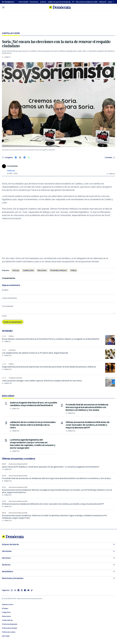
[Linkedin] (18, 590)
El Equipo (5, 608)
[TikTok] (32, 590)
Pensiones (34, 2)
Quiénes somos (8, 605)
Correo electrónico (9, 298)
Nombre (5, 290)
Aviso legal (6, 636)
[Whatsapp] (12, 590)
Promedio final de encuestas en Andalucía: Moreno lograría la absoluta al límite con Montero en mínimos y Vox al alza (87, 407)
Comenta (110, 158)
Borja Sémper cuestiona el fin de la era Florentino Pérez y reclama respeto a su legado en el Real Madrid (51, 339)
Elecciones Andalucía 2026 (87, 2)
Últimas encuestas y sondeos (19, 459)
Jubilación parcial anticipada (59, 2)
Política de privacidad (9, 628)
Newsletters (58, 571)
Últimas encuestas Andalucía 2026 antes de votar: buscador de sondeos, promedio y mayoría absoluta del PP (88, 425)
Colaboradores (7, 620)
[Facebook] (25, 590)
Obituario (103, 2)
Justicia (43, 2)
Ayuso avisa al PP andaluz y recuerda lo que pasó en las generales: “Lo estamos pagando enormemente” (51, 467)
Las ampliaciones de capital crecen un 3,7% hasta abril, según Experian (35, 353)
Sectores (58, 565)
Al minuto (7, 331)
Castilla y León (11, 33)
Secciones (58, 551)
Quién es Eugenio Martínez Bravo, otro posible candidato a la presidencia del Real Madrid (33, 404)
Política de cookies (9, 632)
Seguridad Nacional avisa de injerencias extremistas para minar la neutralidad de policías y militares (49, 367)
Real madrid (23, 2)
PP (73, 2)
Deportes (112, 2)
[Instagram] (22, 590)
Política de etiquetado (10, 624)
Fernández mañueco (58, 270)
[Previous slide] (17, 2)
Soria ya (16, 270)
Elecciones (42, 270)
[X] (15, 590)
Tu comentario (8, 306)
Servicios (58, 558)
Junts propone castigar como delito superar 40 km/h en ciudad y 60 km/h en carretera (42, 381)
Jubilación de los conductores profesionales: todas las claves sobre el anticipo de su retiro (33, 425)
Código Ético (6, 612)
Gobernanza (6, 616)
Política (73, 270)
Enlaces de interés (58, 544)
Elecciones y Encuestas (58, 578)
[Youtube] (28, 590)
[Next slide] (114, 2)
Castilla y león (28, 270)
